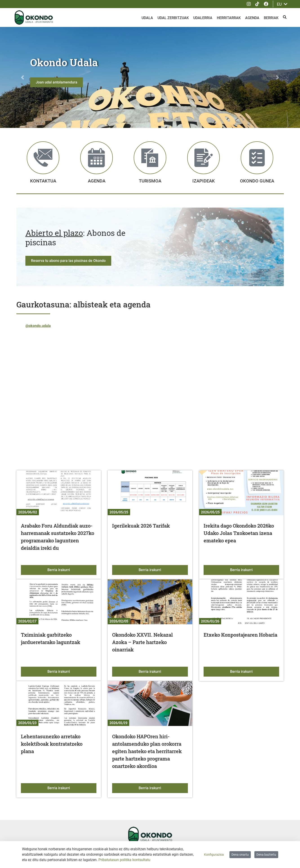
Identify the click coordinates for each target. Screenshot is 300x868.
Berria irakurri (72, 570)
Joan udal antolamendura (57, 82)
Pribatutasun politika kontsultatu (124, 860)
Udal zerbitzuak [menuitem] (173, 18)
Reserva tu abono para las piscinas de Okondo (68, 262)
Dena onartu (240, 855)
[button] (22, 77)
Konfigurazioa (214, 855)
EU (282, 4)
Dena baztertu (266, 855)
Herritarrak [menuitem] (229, 18)
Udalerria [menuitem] (203, 18)
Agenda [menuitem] (252, 18)
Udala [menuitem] (147, 18)
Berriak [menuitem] (271, 18)
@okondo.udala (38, 327)
